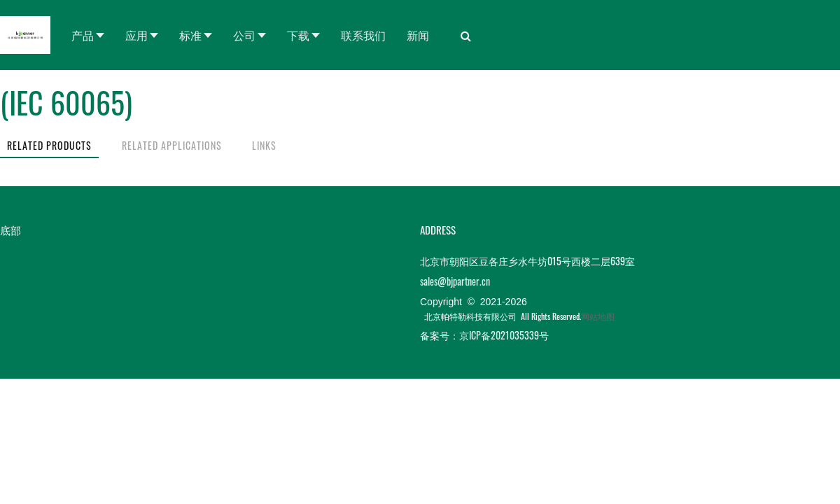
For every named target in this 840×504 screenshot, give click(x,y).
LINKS (264, 145)
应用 (136, 35)
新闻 (418, 35)
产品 (83, 35)
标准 (190, 35)
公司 (244, 35)
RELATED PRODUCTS (49, 145)
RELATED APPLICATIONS (172, 145)
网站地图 (598, 316)
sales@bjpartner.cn (455, 281)
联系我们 (363, 35)
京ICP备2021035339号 (504, 335)
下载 (298, 35)
